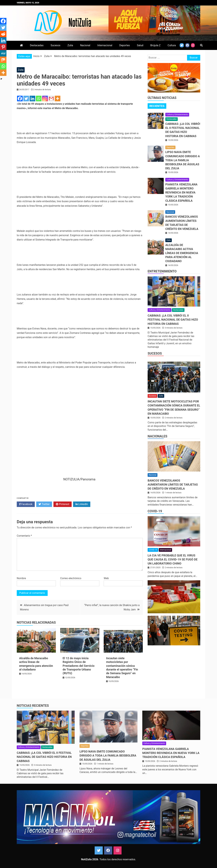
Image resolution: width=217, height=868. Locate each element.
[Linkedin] (32, 99)
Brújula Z (155, 45)
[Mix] (3, 60)
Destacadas (37, 45)
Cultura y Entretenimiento (177, 115)
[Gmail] (51, 99)
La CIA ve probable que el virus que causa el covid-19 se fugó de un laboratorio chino (173, 559)
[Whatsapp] (39, 99)
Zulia (70, 45)
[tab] (157, 106)
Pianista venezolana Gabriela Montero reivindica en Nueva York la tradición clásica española (181, 193)
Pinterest (63, 504)
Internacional (105, 45)
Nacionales (157, 436)
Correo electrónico (71, 578)
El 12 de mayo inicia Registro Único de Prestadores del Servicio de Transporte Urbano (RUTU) (79, 666)
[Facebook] (20, 99)
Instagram (118, 850)
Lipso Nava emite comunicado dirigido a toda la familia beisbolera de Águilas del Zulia (183, 160)
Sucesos (55, 45)
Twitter (44, 504)
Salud (140, 45)
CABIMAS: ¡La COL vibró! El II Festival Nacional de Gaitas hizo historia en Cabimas (173, 320)
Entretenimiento (162, 271)
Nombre (21, 578)
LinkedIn (82, 504)
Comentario (24, 536)
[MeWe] (3, 53)
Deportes (125, 45)
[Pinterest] (3, 47)
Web (106, 578)
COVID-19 (155, 511)
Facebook (26, 504)
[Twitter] (26, 99)
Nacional (85, 45)
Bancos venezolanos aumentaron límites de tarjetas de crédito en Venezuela (173, 485)
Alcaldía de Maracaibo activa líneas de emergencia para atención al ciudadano (182, 253)
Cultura (172, 45)
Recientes (157, 106)
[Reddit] (3, 34)
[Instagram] (45, 99)
